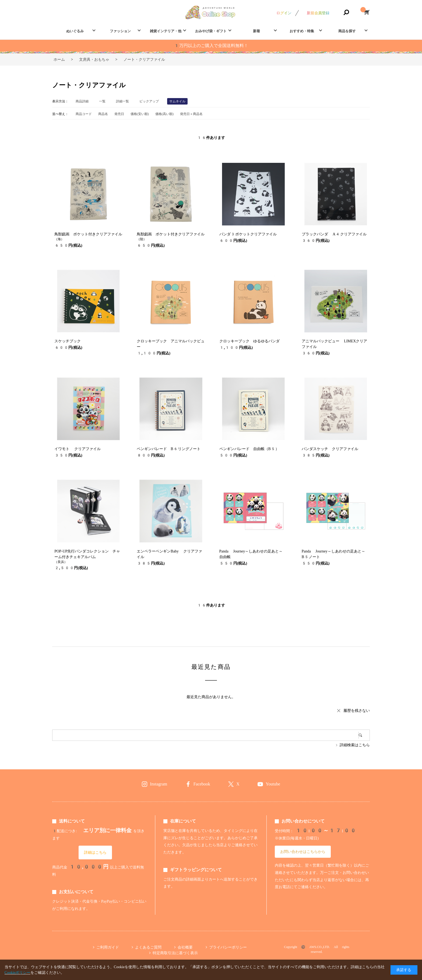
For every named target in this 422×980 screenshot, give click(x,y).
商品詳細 (82, 101)
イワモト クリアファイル (77, 449)
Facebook (202, 784)
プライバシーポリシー (228, 947)
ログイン (284, 13)
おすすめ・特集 (302, 31)
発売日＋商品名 (191, 114)
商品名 (103, 114)
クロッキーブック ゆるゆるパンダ (249, 341)
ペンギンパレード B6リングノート (169, 449)
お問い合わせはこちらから (303, 852)
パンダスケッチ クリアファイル (330, 449)
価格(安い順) (140, 114)
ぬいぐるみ (75, 31)
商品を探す (347, 31)
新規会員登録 (318, 13)
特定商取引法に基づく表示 (175, 953)
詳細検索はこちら (355, 745)
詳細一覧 (122, 101)
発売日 (119, 114)
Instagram (159, 784)
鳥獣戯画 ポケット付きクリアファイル (88, 234)
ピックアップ (149, 101)
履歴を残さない (357, 710)
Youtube (273, 784)
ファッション (120, 31)
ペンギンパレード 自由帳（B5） (249, 449)
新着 (256, 31)
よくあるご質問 (148, 947)
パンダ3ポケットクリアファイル (248, 234)
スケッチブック (68, 341)
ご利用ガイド (108, 947)
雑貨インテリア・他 (166, 31)
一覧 (102, 101)
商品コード (84, 114)
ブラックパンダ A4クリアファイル (334, 234)
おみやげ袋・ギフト (211, 31)
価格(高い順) (164, 114)
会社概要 (185, 947)
